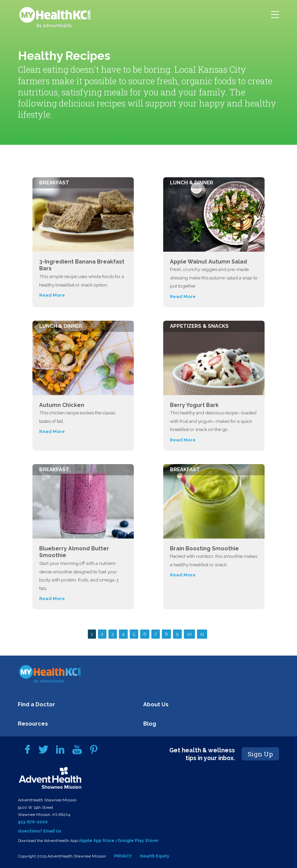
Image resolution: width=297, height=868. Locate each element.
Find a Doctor (36, 704)
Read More (52, 295)
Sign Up (260, 754)
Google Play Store (138, 841)
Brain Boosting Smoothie (204, 549)
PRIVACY (123, 856)
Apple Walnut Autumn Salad (208, 262)
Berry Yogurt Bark (194, 405)
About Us (156, 704)
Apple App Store (97, 841)
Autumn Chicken (62, 405)
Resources (33, 724)
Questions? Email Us (40, 831)
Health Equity (155, 856)
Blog (150, 724)
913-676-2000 (33, 822)
